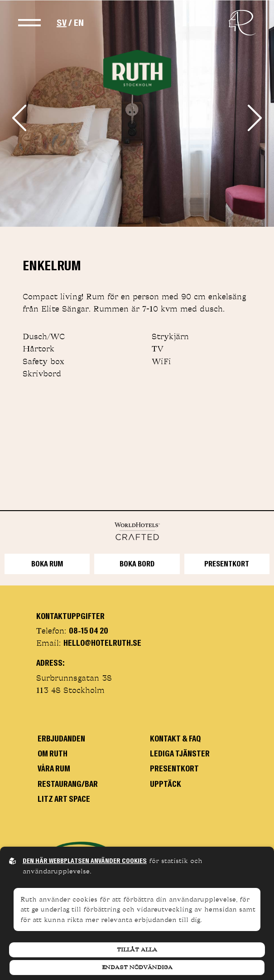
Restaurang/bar (68, 784)
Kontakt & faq (175, 739)
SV (62, 23)
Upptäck (166, 784)
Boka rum (47, 564)
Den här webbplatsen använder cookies (85, 861)
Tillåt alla (137, 950)
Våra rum (54, 769)
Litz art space (64, 799)
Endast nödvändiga (137, 967)
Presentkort (227, 564)
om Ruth (53, 754)
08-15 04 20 (89, 631)
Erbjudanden (61, 739)
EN (79, 23)
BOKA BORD (137, 564)
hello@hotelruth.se (102, 643)
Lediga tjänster (180, 754)
